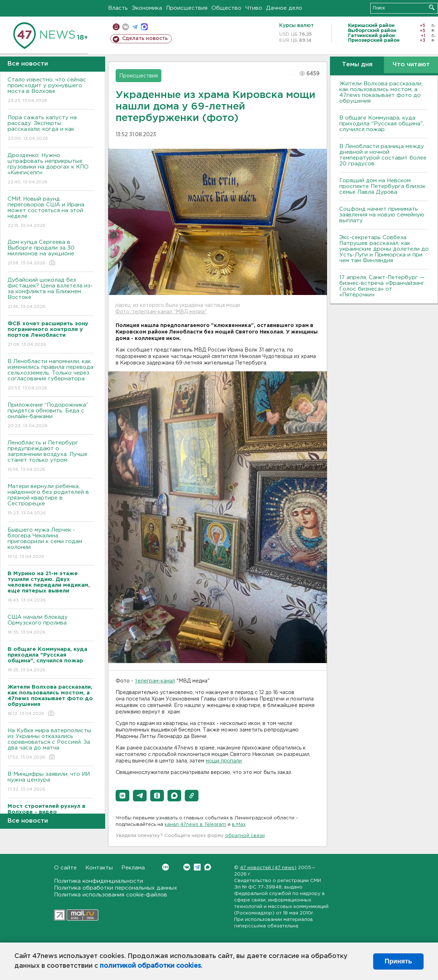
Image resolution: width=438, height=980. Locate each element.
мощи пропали (224, 761)
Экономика (147, 8)
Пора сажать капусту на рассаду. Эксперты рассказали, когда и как (51, 128)
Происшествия (187, 8)
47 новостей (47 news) (268, 868)
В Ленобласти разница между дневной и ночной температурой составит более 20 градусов (383, 155)
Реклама (133, 868)
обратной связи (245, 836)
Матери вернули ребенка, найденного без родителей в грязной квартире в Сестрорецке (51, 500)
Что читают (411, 65)
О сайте (65, 868)
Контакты (99, 868)
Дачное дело (284, 8)
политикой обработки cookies (150, 966)
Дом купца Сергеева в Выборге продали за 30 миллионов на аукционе (51, 253)
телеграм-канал (155, 681)
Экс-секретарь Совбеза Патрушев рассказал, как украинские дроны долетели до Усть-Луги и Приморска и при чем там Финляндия (384, 249)
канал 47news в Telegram (195, 825)
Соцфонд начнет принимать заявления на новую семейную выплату (382, 215)
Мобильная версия (116, 27)
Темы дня (357, 65)
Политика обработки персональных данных (116, 888)
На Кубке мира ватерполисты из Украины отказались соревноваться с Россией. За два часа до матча (51, 744)
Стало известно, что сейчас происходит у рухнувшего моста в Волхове (51, 91)
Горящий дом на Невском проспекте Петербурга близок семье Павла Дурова (382, 186)
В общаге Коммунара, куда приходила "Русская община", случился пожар (382, 124)
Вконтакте (166, 867)
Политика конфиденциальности (99, 881)
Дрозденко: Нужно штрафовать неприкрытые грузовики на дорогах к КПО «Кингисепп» (51, 169)
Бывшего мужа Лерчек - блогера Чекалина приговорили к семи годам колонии (51, 544)
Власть (118, 8)
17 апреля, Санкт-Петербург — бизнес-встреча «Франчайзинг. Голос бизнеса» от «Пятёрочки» (382, 286)
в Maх (239, 825)
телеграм (135, 27)
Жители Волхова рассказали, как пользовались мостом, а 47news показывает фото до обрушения (381, 92)
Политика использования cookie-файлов (111, 895)
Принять (398, 961)
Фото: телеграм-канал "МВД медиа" (161, 312)
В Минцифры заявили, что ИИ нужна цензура (51, 782)
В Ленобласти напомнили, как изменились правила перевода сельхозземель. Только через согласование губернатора (51, 375)
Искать (432, 7)
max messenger (144, 27)
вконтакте (126, 27)
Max (208, 867)
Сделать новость (145, 39)
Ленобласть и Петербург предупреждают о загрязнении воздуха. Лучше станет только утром (51, 457)
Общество (226, 8)
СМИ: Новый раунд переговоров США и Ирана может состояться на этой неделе (51, 213)
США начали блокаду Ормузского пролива (51, 625)
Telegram (197, 867)
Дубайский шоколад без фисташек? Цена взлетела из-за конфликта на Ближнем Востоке (51, 294)
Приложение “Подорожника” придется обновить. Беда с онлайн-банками (51, 416)
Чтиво (254, 8)
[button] (122, 796)
